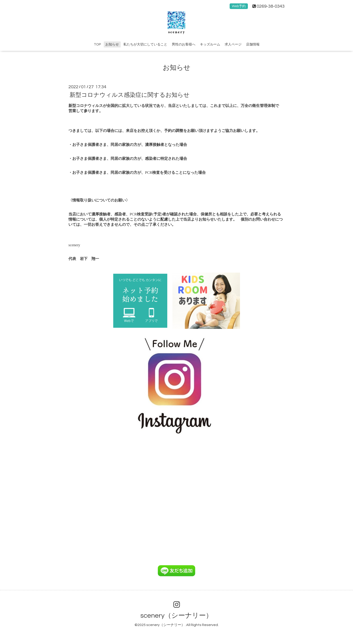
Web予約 (239, 6)
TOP (97, 44)
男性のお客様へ (184, 44)
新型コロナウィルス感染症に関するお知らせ (130, 95)
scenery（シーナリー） (176, 616)
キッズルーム (210, 44)
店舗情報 (253, 44)
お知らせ (112, 44)
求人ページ (233, 44)
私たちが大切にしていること (145, 44)
